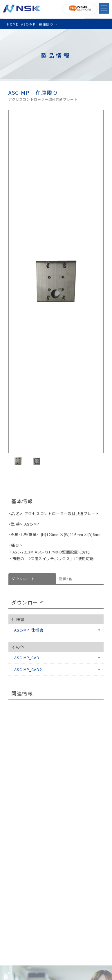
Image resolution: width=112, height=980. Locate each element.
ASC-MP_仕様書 (29, 630)
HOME (12, 24)
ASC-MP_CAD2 (28, 669)
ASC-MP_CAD (27, 658)
